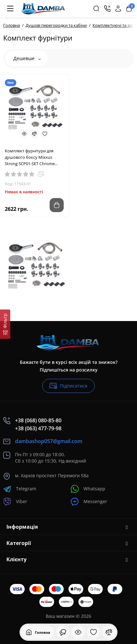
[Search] (96, 9)
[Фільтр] (5, 324)
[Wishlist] (44, 134)
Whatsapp (88, 489)
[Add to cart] (57, 205)
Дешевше (27, 58)
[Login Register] (118, 9)
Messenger (89, 502)
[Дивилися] (63, 632)
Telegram (20, 489)
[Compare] (34, 134)
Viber (15, 502)
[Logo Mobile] (43, 9)
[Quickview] (24, 134)
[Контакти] (107, 9)
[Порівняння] (109, 632)
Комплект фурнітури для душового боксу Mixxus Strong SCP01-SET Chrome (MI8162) (30, 157)
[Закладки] (93, 632)
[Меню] (10, 9)
